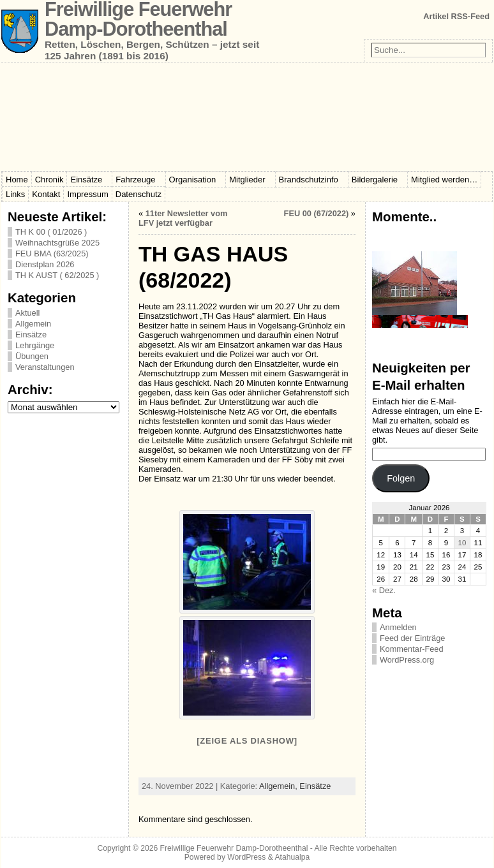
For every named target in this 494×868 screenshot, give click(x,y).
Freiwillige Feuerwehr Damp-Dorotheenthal (234, 848)
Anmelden (398, 627)
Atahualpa (292, 857)
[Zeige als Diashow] (247, 741)
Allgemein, (279, 786)
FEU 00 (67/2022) (317, 213)
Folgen (401, 478)
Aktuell (27, 313)
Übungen (32, 356)
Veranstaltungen (45, 367)
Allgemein (33, 324)
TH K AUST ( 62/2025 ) (57, 275)
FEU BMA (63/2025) (52, 254)
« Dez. (384, 590)
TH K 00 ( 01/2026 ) (51, 232)
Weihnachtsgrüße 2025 (57, 243)
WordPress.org (407, 660)
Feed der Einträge (412, 638)
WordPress (246, 857)
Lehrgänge (35, 345)
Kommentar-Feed (412, 649)
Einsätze (31, 335)
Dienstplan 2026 (45, 264)
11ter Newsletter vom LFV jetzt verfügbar (183, 218)
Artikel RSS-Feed (456, 16)
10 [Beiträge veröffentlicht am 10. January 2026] (462, 543)
